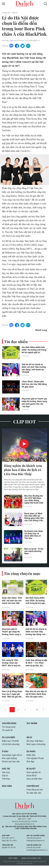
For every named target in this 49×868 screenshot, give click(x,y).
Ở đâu (5, 753)
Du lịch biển (8, 739)
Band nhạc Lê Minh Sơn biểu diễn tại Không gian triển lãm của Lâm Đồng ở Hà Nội (34, 518)
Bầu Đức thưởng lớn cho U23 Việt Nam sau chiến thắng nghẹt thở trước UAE (34, 500)
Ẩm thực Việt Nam (35, 742)
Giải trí (15, 13)
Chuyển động (9, 724)
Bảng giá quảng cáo (31, 861)
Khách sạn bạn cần (11, 763)
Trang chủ (6, 13)
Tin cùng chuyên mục (22, 574)
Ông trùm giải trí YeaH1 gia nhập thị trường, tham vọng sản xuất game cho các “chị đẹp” (34, 403)
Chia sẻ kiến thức (34, 781)
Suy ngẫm (32, 724)
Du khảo (31, 753)
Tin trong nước (9, 728)
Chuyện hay (33, 788)
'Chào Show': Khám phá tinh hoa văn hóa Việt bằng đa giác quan (34, 384)
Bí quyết (31, 771)
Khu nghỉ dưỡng (9, 760)
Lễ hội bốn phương (11, 746)
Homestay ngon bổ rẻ (12, 757)
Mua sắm (7, 788)
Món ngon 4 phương (36, 746)
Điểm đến (31, 757)
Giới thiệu (13, 861)
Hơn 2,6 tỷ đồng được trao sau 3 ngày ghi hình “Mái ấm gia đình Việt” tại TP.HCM (12, 695)
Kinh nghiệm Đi (34, 774)
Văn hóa (6, 774)
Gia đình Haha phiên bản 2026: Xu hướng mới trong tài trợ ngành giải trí (34, 350)
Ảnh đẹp (30, 763)
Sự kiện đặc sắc (34, 795)
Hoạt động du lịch (35, 792)
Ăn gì (29, 739)
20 (37, 711)
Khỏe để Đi (32, 778)
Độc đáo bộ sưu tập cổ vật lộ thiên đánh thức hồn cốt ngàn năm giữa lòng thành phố (36, 695)
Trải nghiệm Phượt (35, 760)
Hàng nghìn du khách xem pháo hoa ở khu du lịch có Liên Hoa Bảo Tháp (23, 470)
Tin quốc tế (7, 731)
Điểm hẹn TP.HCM (10, 742)
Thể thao (6, 781)
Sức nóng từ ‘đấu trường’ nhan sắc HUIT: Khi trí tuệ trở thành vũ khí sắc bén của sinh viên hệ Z (12, 664)
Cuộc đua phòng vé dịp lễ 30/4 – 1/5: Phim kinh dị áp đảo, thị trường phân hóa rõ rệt (36, 664)
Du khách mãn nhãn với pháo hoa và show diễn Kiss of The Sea (34, 535)
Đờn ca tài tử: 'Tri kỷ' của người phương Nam (34, 552)
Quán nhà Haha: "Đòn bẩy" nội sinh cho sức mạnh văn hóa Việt (12, 601)
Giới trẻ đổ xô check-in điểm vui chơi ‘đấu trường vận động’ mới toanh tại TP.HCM (34, 368)
